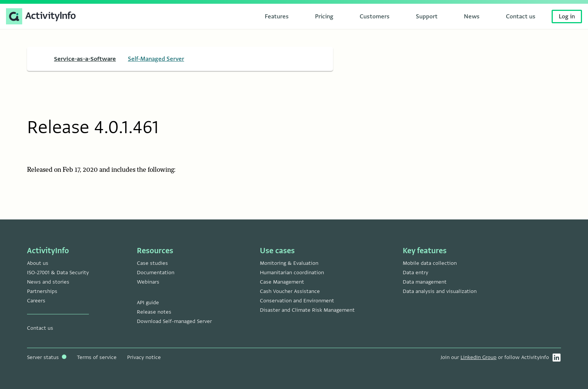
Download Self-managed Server (174, 321)
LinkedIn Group (478, 357)
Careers (36, 301)
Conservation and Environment (297, 301)
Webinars (148, 282)
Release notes (154, 312)
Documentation (156, 273)
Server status (47, 357)
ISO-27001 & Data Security (58, 273)
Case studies (152, 263)
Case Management (282, 282)
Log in (567, 17)
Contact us (40, 328)
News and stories (48, 282)
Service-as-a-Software (85, 59)
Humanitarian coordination (292, 273)
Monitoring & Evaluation (289, 263)
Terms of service (97, 357)
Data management (425, 282)
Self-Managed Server (156, 59)
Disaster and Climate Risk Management (307, 310)
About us (38, 263)
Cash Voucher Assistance (290, 291)
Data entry (415, 273)
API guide (148, 303)
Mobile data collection (430, 263)
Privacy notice (144, 357)
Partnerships (42, 291)
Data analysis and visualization (440, 291)
